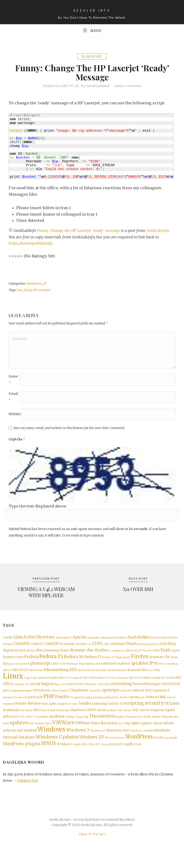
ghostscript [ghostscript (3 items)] (40, 670)
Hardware (92, 57)
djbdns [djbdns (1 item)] (31, 656)
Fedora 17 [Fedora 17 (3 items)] (93, 663)
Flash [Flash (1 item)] (174, 664)
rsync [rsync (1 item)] (75, 713)
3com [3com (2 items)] (7, 642)
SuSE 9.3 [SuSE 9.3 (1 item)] (31, 727)
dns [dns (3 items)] (39, 656)
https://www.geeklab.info (31, 244)
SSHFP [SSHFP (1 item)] (14, 727)
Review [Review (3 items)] (34, 713)
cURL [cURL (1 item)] (107, 649)
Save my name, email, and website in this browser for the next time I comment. (69, 432)
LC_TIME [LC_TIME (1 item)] (155, 677)
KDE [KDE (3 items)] (73, 677)
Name (13, 383)
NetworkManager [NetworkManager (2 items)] (147, 692)
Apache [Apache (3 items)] (79, 642)
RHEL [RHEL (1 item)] (45, 713)
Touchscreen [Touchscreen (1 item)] (134, 727)
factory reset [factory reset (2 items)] (13, 663)
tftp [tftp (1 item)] (86, 727)
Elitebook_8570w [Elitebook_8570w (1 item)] (136, 656)
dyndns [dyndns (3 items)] (101, 656)
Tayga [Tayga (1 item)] (79, 727)
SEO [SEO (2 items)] (36, 720)
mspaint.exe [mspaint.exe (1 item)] (22, 692)
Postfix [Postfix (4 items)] (62, 706)
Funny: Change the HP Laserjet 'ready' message (79, 231)
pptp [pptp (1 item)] (89, 706)
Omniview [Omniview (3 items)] (79, 699)
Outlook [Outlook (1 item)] (126, 699)
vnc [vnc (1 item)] (120, 734)
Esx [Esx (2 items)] (157, 656)
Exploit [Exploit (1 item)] (175, 656)
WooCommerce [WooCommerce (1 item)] (115, 750)
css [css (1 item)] (89, 649)
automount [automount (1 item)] (107, 642)
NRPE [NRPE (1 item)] (6, 699)
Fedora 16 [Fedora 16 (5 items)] (74, 663)
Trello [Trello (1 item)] (147, 727)
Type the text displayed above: (38, 510)
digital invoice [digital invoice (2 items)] (14, 656)
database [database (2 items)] (118, 649)
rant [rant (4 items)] (162, 706)
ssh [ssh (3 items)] (6, 727)
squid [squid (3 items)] (170, 720)
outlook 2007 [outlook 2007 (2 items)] (142, 699)
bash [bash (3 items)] (133, 642)
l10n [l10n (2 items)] (145, 677)
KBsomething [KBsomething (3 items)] (56, 677)
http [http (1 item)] (82, 671)
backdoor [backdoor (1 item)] (121, 642)
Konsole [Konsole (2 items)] (134, 677)
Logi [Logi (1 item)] (27, 685)
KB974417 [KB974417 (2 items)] (20, 677)
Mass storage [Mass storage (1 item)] (119, 685)
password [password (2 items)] (161, 699)
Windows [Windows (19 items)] (51, 741)
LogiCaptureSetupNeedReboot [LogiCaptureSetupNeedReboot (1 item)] (50, 685)
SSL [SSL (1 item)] (22, 727)
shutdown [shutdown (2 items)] (78, 720)
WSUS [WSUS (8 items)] (49, 756)
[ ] (92, 847)
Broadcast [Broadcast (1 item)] (164, 642)
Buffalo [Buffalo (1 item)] (8, 649)
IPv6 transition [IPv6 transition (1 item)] (168, 671)
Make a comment (128, 87)
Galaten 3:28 (28, 793)
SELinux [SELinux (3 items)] (172, 713)
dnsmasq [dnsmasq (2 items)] (51, 656)
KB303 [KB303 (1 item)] (7, 677)
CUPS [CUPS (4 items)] (97, 649)
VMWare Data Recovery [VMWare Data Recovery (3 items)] (96, 734)
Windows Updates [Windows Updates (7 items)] (57, 749)
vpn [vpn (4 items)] (135, 734)
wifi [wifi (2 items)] (20, 742)
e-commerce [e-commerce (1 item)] (117, 656)
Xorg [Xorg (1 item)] (105, 757)
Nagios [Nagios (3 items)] (47, 692)
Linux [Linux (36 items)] (13, 684)
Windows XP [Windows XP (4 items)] (92, 749)
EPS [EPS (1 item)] (151, 656)
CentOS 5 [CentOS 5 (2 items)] (37, 649)
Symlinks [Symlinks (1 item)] (43, 727)
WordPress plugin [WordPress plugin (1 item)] (165, 750)
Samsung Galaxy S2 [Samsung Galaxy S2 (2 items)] (108, 713)
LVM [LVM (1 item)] (93, 685)
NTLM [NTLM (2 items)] (39, 699)
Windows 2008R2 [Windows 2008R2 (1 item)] (142, 742)
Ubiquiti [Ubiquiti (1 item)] (167, 727)
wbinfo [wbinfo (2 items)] (169, 734)
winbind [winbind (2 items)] (30, 742)
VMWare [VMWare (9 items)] (63, 733)
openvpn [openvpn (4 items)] (111, 699)
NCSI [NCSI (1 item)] (82, 692)
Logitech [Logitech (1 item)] (76, 685)
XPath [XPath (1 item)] (137, 757)
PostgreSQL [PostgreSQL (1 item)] (78, 706)
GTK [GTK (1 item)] (62, 671)
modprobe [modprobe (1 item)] (159, 685)
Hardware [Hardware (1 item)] (72, 671)
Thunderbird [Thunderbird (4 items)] (102, 727)
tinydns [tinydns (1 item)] (120, 727)
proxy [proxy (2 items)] (135, 706)
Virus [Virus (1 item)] (48, 734)
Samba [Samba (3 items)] (85, 713)
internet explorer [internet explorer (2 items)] (117, 670)
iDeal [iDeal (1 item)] (99, 671)
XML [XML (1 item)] (85, 757)
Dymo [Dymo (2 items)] (64, 656)
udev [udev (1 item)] (176, 727)
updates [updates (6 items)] (19, 734)
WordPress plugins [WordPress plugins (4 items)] (22, 756)
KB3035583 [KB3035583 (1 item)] (36, 677)
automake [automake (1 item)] (93, 642)
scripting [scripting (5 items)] (134, 713)
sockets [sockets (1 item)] (111, 720)
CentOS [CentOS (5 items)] (22, 649)
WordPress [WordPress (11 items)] (139, 749)
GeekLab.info (158, 231)
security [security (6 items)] (154, 713)
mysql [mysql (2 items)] (35, 692)
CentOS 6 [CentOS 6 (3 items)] (53, 649)
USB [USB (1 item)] (32, 734)
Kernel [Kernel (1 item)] (82, 677)
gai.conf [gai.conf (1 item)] (14, 671)
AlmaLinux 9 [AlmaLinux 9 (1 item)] (64, 642)
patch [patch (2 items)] (32, 706)
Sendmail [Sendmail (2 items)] (11, 720)
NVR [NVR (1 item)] (47, 699)
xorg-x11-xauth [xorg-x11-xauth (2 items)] (121, 757)
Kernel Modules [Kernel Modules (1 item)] (97, 677)
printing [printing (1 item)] (98, 706)
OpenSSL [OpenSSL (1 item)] (95, 699)
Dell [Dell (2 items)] (163, 649)
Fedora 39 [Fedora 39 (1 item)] (109, 664)
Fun (19, 291)
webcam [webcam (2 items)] (10, 742)
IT (45, 284)
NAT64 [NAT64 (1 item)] (74, 692)
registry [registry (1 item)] (8, 713)
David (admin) (98, 87)
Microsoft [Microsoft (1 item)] (135, 685)
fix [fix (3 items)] (167, 663)
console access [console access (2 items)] (74, 649)
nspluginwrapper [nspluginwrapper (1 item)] (22, 699)
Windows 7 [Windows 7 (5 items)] (78, 741)
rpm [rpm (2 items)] (53, 713)
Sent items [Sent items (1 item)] (26, 720)
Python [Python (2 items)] (151, 706)
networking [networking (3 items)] (121, 692)
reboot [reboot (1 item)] (171, 706)
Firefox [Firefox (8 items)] (140, 663)
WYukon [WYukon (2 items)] (63, 757)
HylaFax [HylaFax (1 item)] (90, 671)
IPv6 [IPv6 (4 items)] (154, 670)
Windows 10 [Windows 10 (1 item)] (98, 742)
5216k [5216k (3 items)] (18, 642)
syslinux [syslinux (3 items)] (57, 727)
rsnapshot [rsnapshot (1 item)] (64, 713)
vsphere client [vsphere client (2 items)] (151, 734)
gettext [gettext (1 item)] (24, 671)
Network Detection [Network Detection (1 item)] (98, 692)
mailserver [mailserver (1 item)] (103, 685)
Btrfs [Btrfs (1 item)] (174, 642)
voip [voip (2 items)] (127, 734)
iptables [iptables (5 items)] (140, 670)
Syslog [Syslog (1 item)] (70, 727)
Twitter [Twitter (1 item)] (156, 727)
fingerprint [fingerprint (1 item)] (123, 664)
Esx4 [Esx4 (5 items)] (165, 656)
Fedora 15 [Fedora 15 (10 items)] (51, 663)
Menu (92, 30)
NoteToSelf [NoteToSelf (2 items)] (171, 692)
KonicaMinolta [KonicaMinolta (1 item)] (117, 677)
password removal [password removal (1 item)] (15, 706)
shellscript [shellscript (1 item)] (63, 720)
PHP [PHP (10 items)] (49, 706)
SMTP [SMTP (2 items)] (92, 720)
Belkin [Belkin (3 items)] (144, 642)
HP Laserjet (42, 291)
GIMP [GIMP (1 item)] (55, 671)
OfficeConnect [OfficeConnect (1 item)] (60, 699)
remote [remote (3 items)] (20, 713)
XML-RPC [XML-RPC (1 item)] (95, 757)
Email (13, 400)
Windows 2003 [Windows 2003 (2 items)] (118, 742)
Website (15, 418)
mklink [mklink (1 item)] (147, 685)
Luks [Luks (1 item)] (86, 685)
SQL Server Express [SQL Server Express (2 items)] (148, 720)
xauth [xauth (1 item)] (77, 757)
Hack (28, 291)
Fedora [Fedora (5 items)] (31, 663)
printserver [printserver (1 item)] (112, 706)
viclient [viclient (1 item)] (40, 734)
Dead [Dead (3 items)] (131, 649)
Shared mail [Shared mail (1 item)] (48, 720)
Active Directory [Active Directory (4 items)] (39, 642)
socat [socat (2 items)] (101, 720)
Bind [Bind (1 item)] (153, 642)
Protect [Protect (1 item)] (124, 706)
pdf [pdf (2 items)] (40, 706)
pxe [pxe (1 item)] (142, 706)
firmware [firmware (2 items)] (157, 663)
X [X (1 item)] (72, 757)
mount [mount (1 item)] (170, 685)
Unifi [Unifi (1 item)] (6, 734)
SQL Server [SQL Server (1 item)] (124, 720)
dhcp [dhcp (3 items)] (171, 649)
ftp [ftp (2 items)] (5, 670)
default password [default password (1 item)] (148, 649)
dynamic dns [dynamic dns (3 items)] (82, 656)
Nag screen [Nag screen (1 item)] (61, 692)
